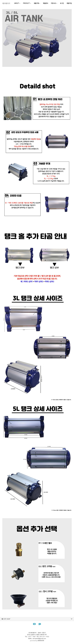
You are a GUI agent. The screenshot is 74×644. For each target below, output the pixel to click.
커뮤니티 (54, 3)
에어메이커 (6, 4)
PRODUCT (27, 3)
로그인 (62, 3)
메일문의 (45, 3)
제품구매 (37, 3)
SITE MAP (6, 619)
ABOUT (17, 3)
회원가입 (69, 3)
